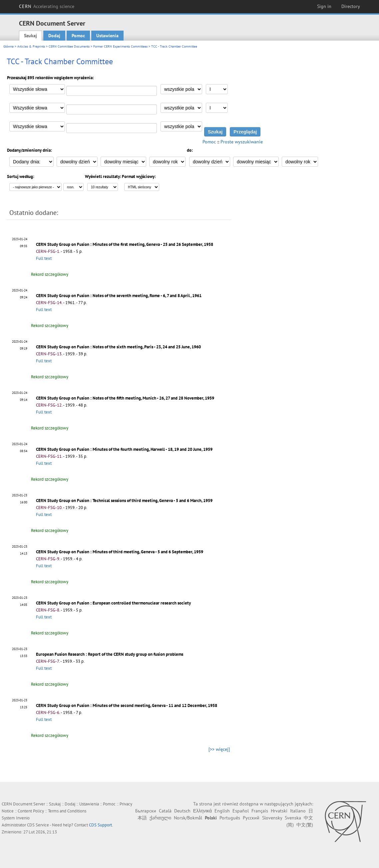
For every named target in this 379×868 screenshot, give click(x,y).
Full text (44, 258)
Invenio (23, 818)
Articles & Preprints (31, 46)
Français (260, 811)
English (222, 811)
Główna (8, 46)
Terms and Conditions (67, 811)
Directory (351, 6)
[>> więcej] (219, 749)
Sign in (324, 6)
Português (230, 818)
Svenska (293, 818)
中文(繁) (305, 825)
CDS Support (100, 825)
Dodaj (54, 36)
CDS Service (38, 825)
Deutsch (182, 811)
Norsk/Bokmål (188, 818)
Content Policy (31, 811)
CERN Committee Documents (69, 46)
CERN (47, 6)
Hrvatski (279, 811)
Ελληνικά (202, 811)
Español (241, 811)
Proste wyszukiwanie (242, 142)
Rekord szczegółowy (50, 274)
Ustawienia (107, 36)
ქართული (160, 818)
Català (165, 811)
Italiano (298, 811)
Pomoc (78, 36)
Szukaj (30, 36)
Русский (251, 818)
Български (146, 811)
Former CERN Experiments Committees (120, 46)
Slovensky (272, 818)
